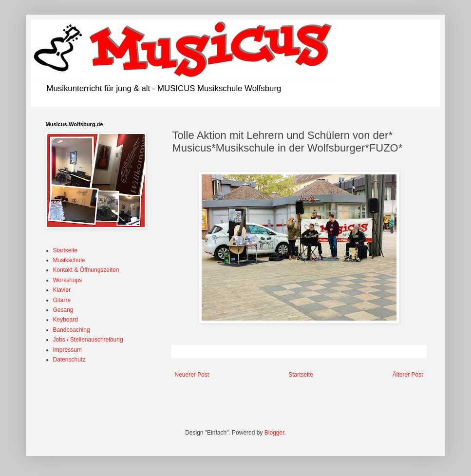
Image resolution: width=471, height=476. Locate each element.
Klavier (62, 290)
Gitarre (62, 300)
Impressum (67, 350)
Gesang (63, 310)
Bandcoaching (72, 330)
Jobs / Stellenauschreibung (88, 340)
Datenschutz (69, 360)
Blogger (274, 433)
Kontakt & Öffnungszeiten (86, 270)
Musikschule (69, 260)
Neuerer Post (192, 375)
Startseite (301, 375)
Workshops (68, 280)
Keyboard (66, 320)
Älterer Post (408, 375)
